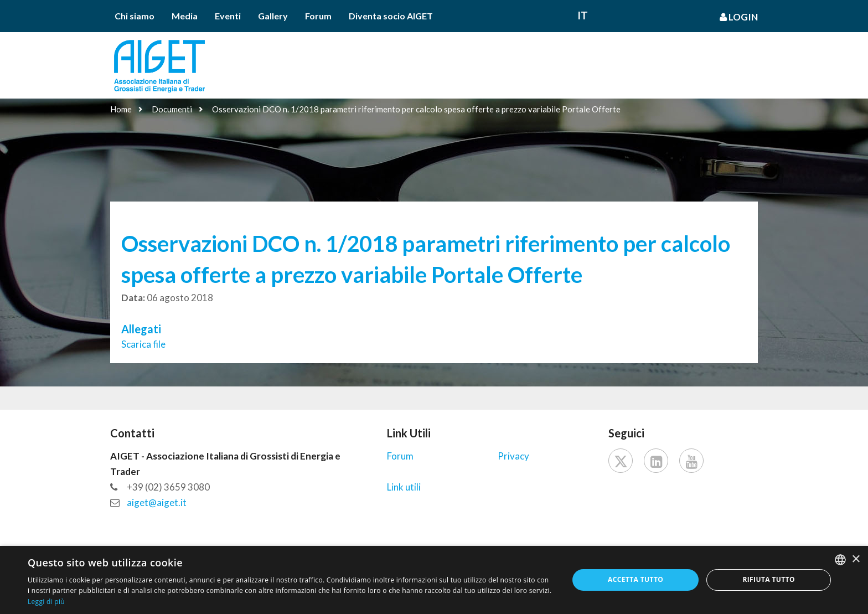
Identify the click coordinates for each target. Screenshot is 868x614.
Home (121, 109)
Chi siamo (135, 16)
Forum (318, 16)
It (583, 15)
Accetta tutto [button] (635, 579)
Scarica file (143, 344)
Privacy (513, 456)
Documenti (172, 109)
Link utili (404, 487)
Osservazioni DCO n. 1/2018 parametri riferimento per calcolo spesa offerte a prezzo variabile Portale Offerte (416, 109)
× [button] (856, 559)
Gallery (273, 16)
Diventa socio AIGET (391, 16)
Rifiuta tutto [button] (769, 579)
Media (185, 16)
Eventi (228, 16)
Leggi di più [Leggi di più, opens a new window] (46, 602)
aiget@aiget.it (157, 502)
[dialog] (434, 580)
